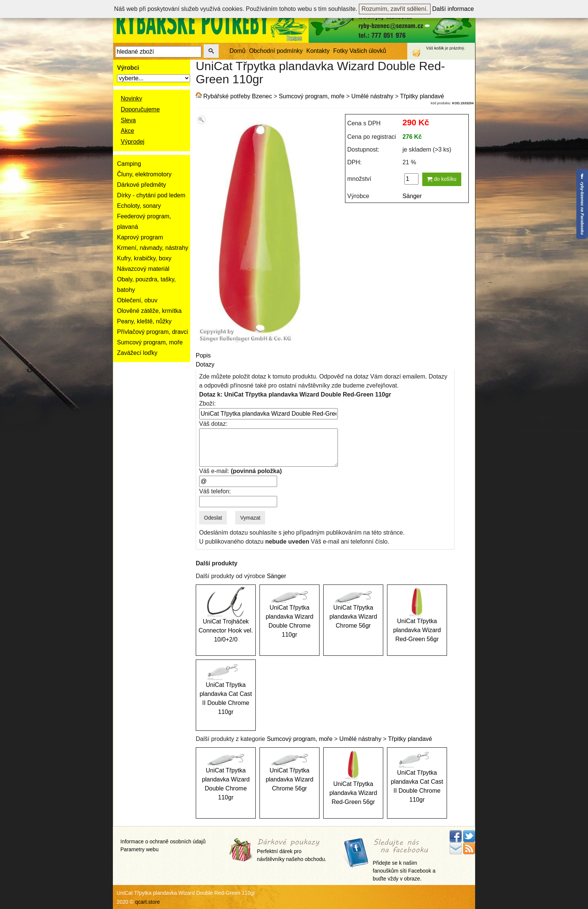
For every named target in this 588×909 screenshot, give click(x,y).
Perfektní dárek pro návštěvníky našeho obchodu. (292, 851)
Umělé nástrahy (372, 96)
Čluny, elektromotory (144, 174)
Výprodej (133, 142)
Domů (238, 51)
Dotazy (205, 364)
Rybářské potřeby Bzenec (238, 96)
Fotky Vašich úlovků (360, 51)
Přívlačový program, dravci (152, 332)
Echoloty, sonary (139, 206)
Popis (203, 355)
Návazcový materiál (143, 269)
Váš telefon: (215, 491)
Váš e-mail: (240, 471)
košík (439, 48)
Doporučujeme (140, 109)
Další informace (453, 9)
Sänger (412, 196)
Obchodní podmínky (276, 51)
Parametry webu (139, 849)
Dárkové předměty (142, 185)
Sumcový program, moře (150, 342)
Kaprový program (140, 237)
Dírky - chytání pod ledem (151, 195)
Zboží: (207, 403)
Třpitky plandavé (422, 96)
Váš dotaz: (213, 424)
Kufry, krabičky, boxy (144, 258)
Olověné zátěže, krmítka (149, 311)
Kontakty (318, 51)
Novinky (131, 98)
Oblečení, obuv (137, 300)
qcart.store (147, 902)
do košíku (442, 179)
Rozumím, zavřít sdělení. (395, 9)
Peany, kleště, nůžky (144, 321)
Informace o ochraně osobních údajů (163, 841)
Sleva (128, 120)
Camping (129, 164)
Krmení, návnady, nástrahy (153, 248)
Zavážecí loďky (137, 353)
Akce (127, 131)
